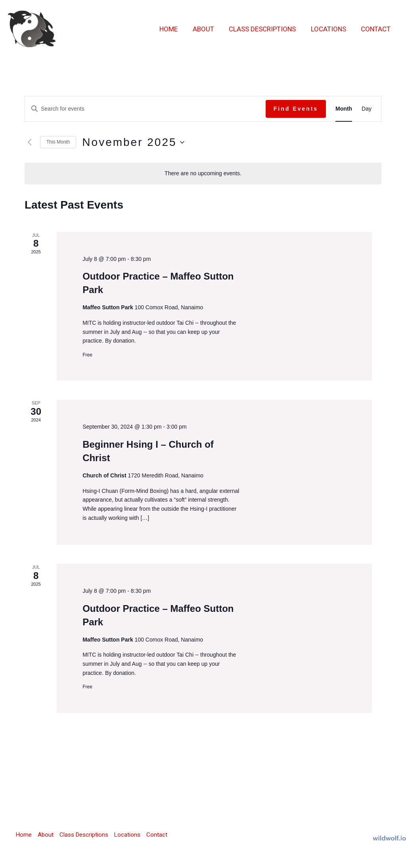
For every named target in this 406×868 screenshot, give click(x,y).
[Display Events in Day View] (367, 109)
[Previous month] (29, 142)
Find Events (296, 109)
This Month (58, 142)
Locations (330, 29)
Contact (376, 29)
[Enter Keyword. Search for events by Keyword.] (145, 109)
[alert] (203, 173)
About (208, 29)
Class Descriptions (266, 29)
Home (175, 29)
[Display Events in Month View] (344, 109)
